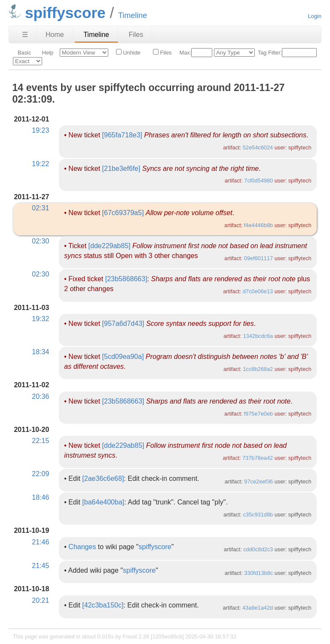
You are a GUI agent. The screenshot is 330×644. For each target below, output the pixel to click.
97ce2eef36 (258, 481)
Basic (24, 53)
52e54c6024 (258, 147)
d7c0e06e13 (258, 291)
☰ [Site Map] (25, 35)
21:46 (40, 542)
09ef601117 (259, 258)
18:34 (40, 352)
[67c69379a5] (123, 213)
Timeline (96, 35)
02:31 (40, 208)
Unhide (128, 52)
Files (136, 35)
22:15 (40, 441)
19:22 (40, 164)
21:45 (40, 566)
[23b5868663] (126, 279)
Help (48, 53)
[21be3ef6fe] (121, 169)
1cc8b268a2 (258, 369)
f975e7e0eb (259, 414)
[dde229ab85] (110, 246)
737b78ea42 (258, 458)
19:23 (40, 130)
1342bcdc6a (258, 336)
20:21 (40, 600)
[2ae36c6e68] (103, 478)
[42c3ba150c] (103, 605)
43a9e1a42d (258, 608)
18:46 (40, 497)
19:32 (40, 319)
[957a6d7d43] (123, 324)
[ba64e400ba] (103, 502)
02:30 (40, 241)
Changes (82, 547)
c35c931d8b (258, 515)
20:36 (40, 396)
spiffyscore (155, 547)
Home (55, 35)
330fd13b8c (258, 573)
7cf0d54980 (258, 181)
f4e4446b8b (259, 225)
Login (315, 16)
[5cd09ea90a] (123, 357)
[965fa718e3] (122, 135)
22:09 (40, 474)
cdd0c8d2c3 (258, 549)
